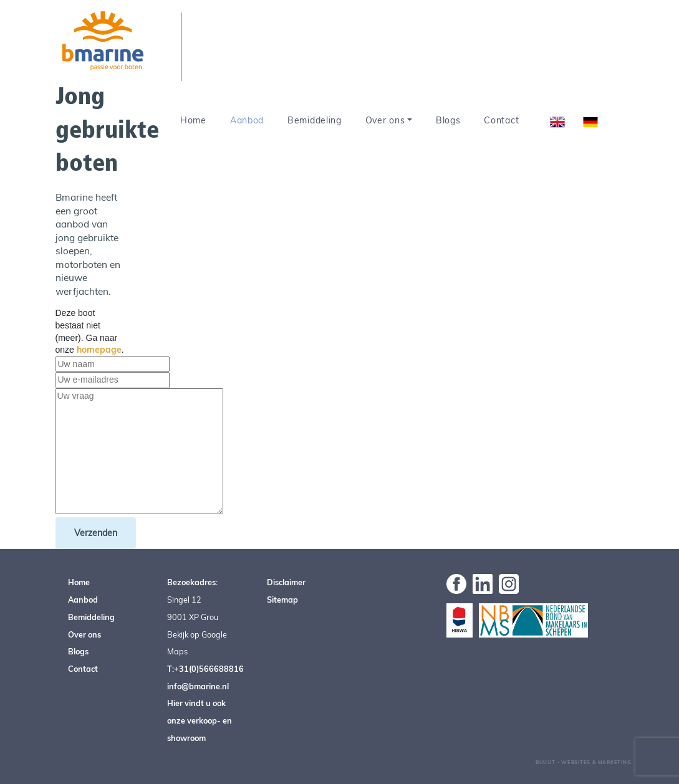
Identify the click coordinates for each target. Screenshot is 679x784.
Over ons (385, 120)
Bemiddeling (315, 120)
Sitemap (282, 600)
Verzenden (96, 533)
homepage (99, 350)
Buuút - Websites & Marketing (584, 762)
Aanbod (247, 120)
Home (193, 120)
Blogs (448, 120)
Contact (501, 120)
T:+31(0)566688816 (205, 669)
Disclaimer (286, 582)
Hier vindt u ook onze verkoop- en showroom (200, 720)
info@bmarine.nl (198, 686)
